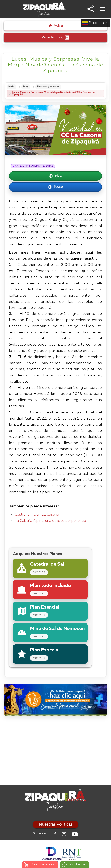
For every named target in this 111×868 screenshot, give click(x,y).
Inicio (11, 87)
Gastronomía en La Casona (37, 515)
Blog (26, 87)
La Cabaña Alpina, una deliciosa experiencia (50, 521)
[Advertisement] (55, 751)
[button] (91, 9)
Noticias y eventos (48, 87)
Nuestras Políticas (56, 825)
